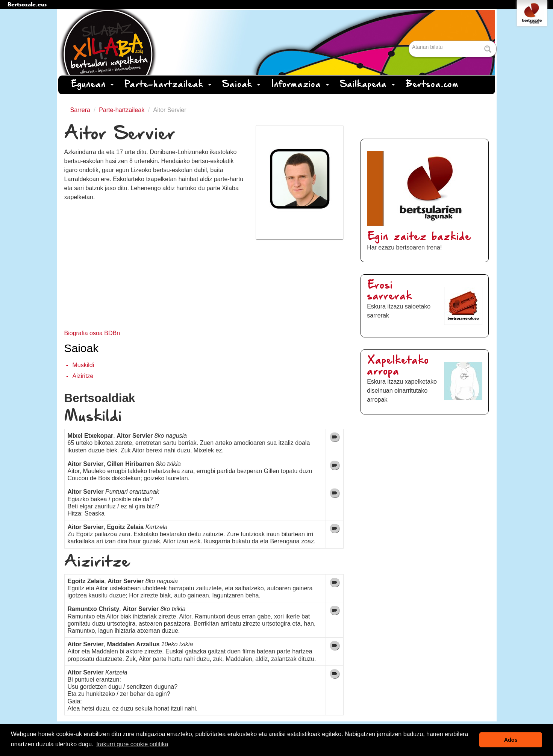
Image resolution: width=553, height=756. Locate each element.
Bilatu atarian (410, 41)
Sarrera (80, 110)
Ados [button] (511, 740)
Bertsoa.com (432, 85)
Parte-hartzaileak (168, 85)
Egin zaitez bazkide (419, 237)
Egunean (92, 85)
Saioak (241, 85)
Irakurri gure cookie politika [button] (132, 744)
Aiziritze (83, 376)
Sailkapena (367, 85)
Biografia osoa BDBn (92, 333)
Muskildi (83, 365)
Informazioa (300, 85)
